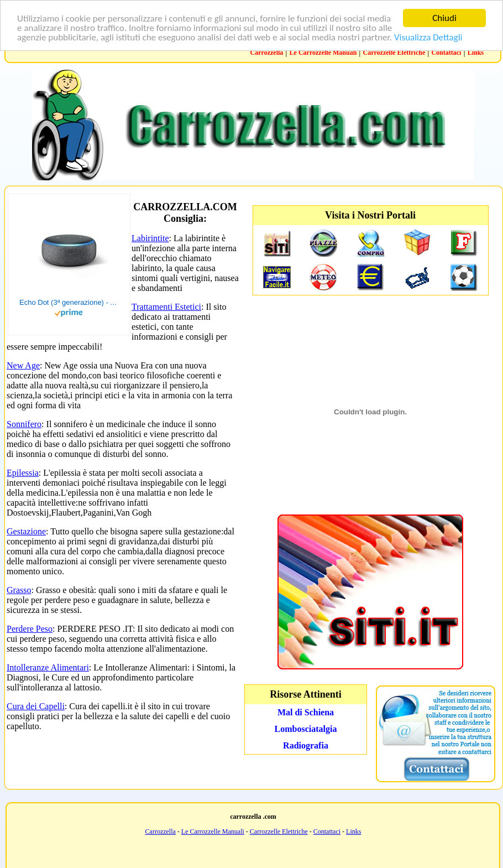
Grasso (19, 590)
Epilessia (23, 473)
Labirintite (150, 238)
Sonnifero (24, 424)
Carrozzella (267, 53)
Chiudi (444, 18)
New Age (23, 365)
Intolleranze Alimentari (48, 667)
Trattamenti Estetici (166, 307)
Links (476, 53)
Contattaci (446, 53)
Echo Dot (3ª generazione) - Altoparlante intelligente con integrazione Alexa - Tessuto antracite (69, 302)
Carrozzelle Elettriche (394, 53)
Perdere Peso (30, 629)
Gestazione (26, 531)
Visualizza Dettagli (428, 37)
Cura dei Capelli (36, 706)
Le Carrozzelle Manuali (323, 53)
